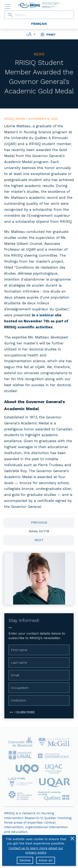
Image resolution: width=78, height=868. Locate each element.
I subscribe (25, 712)
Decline (25, 860)
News (39, 54)
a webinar (45, 315)
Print (51, 35)
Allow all (46, 860)
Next (39, 540)
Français (39, 24)
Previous (39, 522)
